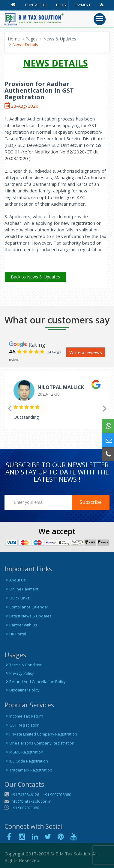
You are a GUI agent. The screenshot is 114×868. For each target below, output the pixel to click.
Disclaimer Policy (22, 690)
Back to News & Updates (35, 277)
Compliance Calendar (26, 607)
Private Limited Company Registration (41, 734)
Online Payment (21, 589)
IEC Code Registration (26, 761)
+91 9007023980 (57, 795)
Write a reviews (86, 352)
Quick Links (17, 598)
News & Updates (60, 39)
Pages (31, 39)
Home (14, 39)
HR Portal (15, 634)
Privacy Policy (19, 673)
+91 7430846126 (24, 795)
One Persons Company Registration (39, 743)
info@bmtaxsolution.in (30, 801)
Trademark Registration (28, 770)
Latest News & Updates (28, 616)
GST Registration (22, 725)
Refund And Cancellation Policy (35, 682)
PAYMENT (82, 5)
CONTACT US (36, 5)
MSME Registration (24, 752)
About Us (15, 580)
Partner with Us (21, 625)
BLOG (61, 5)
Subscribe (91, 502)
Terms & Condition (24, 665)
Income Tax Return (24, 716)
